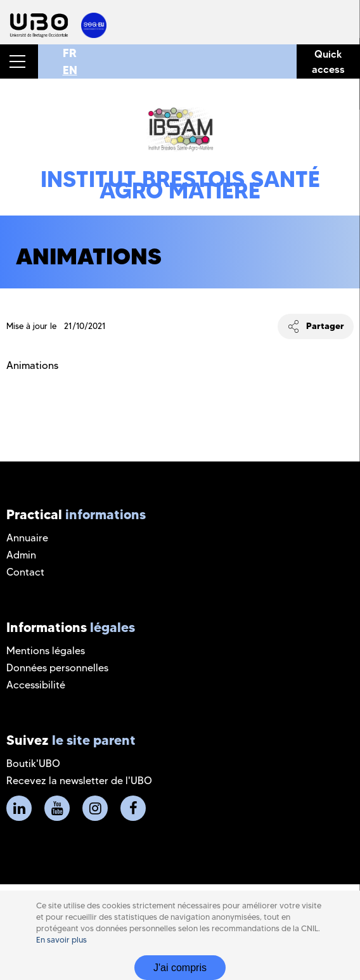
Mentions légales (46, 651)
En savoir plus (61, 940)
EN (70, 70)
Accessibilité (36, 685)
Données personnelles (57, 668)
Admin (21, 555)
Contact (25, 572)
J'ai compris (180, 968)
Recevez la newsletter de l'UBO (79, 781)
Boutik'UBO (33, 764)
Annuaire (27, 538)
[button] (19, 61)
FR (70, 53)
